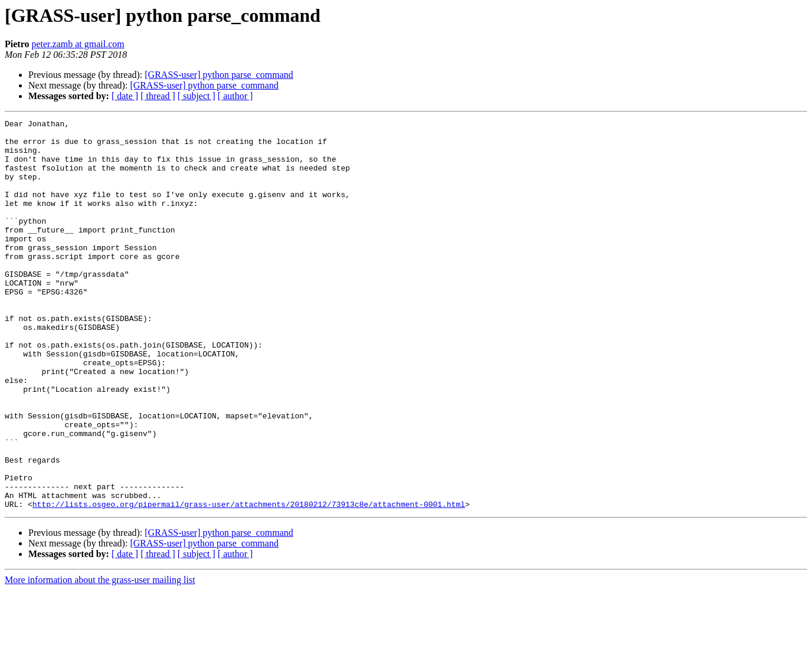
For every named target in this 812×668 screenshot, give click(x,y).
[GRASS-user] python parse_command (219, 75)
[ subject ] (197, 96)
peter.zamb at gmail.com (78, 44)
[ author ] (235, 96)
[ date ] (125, 96)
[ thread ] (158, 96)
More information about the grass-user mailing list (100, 658)
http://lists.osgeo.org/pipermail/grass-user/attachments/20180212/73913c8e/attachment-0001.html (249, 582)
